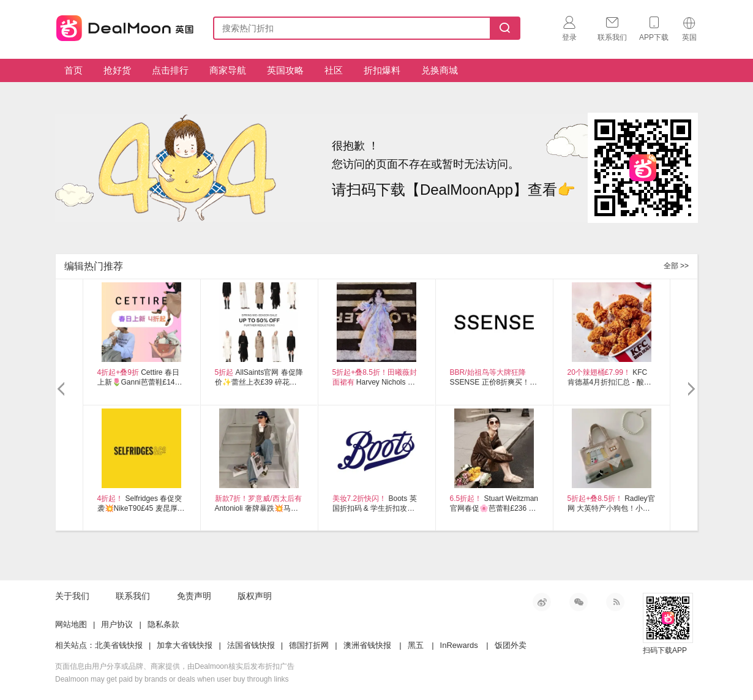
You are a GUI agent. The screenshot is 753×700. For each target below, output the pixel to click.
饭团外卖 (511, 645)
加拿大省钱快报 (185, 645)
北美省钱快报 (119, 645)
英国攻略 (285, 70)
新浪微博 (542, 602)
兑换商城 (440, 70)
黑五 (416, 645)
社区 (334, 70)
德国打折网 (309, 645)
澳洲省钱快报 (367, 645)
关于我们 (72, 596)
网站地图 (71, 624)
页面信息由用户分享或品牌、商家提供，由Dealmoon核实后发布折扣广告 (175, 666)
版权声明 (255, 596)
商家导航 (228, 70)
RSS (615, 602)
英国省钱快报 (121, 26)
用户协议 (117, 624)
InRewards (459, 645)
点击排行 (170, 70)
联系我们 (133, 596)
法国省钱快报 (251, 645)
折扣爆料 (382, 70)
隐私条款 (163, 624)
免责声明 (194, 596)
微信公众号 (579, 602)
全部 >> (676, 266)
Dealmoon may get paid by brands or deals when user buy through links (172, 679)
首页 (73, 70)
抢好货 (117, 70)
